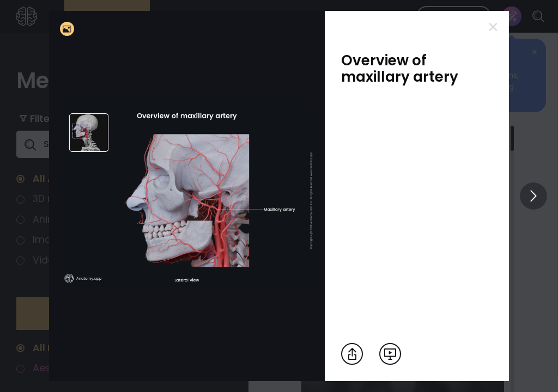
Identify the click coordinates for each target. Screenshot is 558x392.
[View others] (533, 196)
